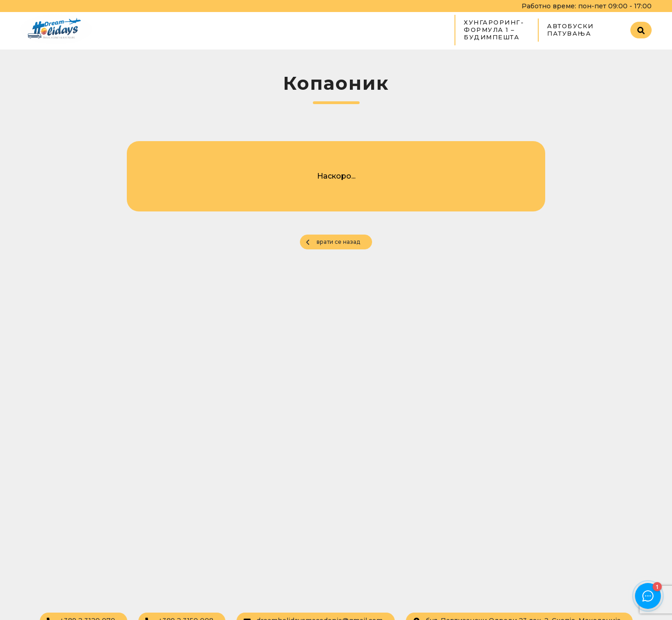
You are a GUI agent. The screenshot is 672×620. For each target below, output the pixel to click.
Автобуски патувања (570, 30)
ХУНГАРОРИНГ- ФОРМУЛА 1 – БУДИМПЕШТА (494, 30)
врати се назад (338, 242)
